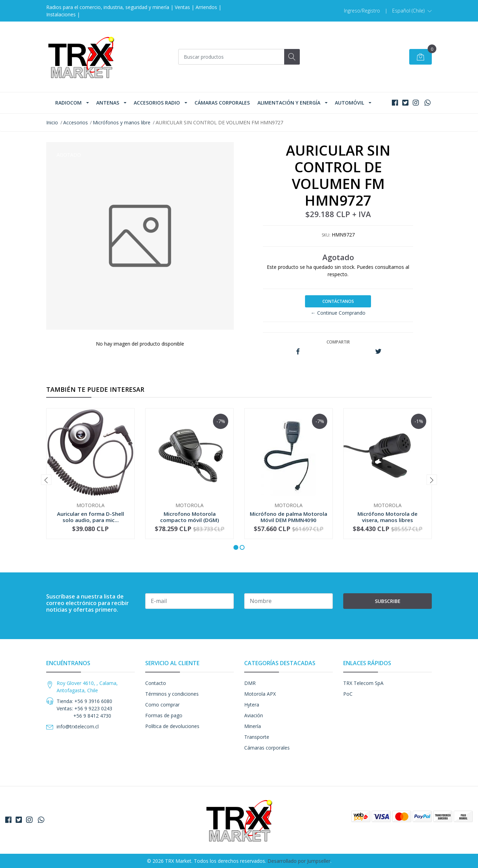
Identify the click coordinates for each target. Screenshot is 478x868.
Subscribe (388, 601)
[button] (412, 11)
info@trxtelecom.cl (78, 726)
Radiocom (68, 103)
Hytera (252, 705)
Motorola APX (260, 694)
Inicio (52, 122)
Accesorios (76, 122)
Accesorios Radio (157, 103)
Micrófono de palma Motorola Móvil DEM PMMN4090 (289, 517)
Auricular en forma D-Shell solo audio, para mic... (90, 517)
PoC (348, 694)
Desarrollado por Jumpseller (299, 861)
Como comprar (162, 705)
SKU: (326, 235)
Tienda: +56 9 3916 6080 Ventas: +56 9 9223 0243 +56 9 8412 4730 (84, 708)
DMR (250, 683)
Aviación (254, 715)
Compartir (338, 342)
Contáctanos (338, 301)
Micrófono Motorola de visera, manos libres (388, 517)
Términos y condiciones (172, 694)
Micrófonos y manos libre (122, 122)
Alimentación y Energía (289, 103)
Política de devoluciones (172, 726)
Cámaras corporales (222, 103)
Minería (253, 726)
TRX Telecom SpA (363, 683)
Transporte (257, 737)
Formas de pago (164, 715)
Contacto (156, 683)
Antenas (108, 103)
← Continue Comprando (338, 313)
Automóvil (349, 103)
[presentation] (46, 480)
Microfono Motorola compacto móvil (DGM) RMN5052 (189, 520)
